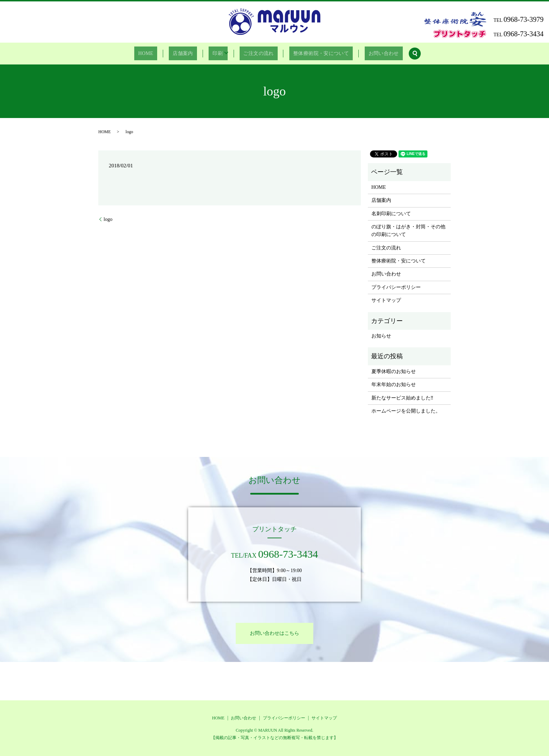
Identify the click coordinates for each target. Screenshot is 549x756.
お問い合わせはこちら (274, 633)
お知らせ (381, 336)
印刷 (216, 54)
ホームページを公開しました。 (406, 411)
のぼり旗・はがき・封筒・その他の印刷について (408, 231)
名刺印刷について (391, 214)
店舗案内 (188, 54)
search (401, 54)
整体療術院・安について (314, 54)
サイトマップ (386, 300)
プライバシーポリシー (396, 287)
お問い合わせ (372, 54)
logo (108, 219)
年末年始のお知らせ (394, 385)
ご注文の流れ (255, 54)
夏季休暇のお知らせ (394, 371)
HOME (156, 54)
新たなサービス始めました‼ (402, 398)
